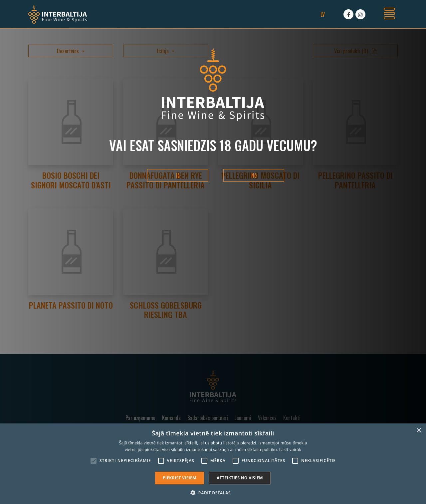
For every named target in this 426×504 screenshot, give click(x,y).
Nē (254, 175)
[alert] (213, 464)
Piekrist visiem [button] (180, 478)
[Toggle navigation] (389, 14)
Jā (178, 175)
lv (323, 14)
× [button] (419, 431)
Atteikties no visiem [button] (240, 478)
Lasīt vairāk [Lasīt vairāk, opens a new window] (290, 450)
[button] (213, 493)
